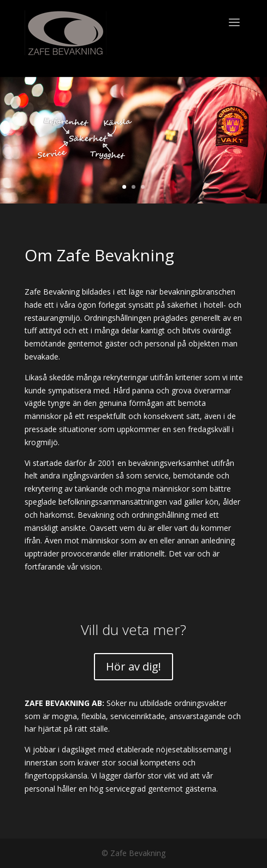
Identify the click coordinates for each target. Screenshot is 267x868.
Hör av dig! (133, 666)
